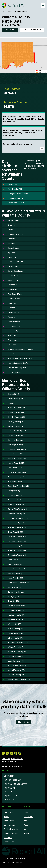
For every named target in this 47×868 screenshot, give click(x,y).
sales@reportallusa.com (13, 758)
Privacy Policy (6, 862)
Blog (25, 821)
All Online (11, 796)
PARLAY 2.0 (9, 792)
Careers (26, 825)
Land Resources (10, 825)
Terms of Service (17, 862)
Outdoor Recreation (11, 829)
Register (13, 762)
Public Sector (9, 842)
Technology (8, 838)
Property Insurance (11, 833)
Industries (7, 807)
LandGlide (9, 776)
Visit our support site (15, 766)
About (26, 812)
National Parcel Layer (14, 780)
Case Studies (28, 817)
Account (5, 762)
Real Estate (8, 812)
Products (6, 771)
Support (27, 833)
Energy (6, 817)
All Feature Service (16, 784)
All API (10, 788)
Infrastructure (9, 821)
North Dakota (16, 11)
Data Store (6, 11)
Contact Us (28, 829)
